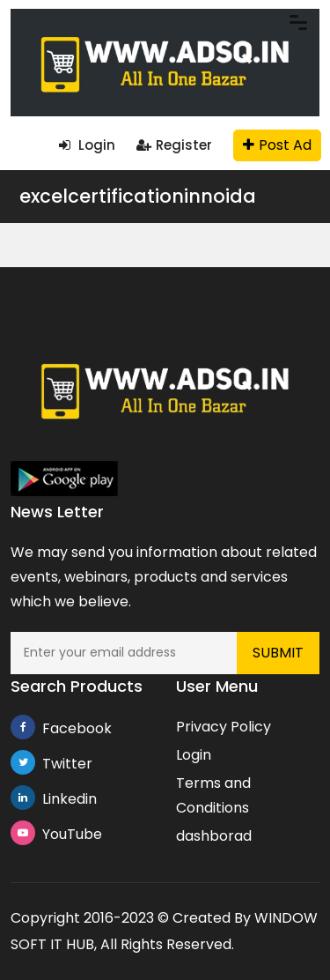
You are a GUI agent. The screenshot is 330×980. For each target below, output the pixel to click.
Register (174, 145)
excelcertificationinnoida (138, 196)
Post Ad (277, 145)
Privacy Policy (224, 727)
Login (87, 145)
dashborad (214, 836)
